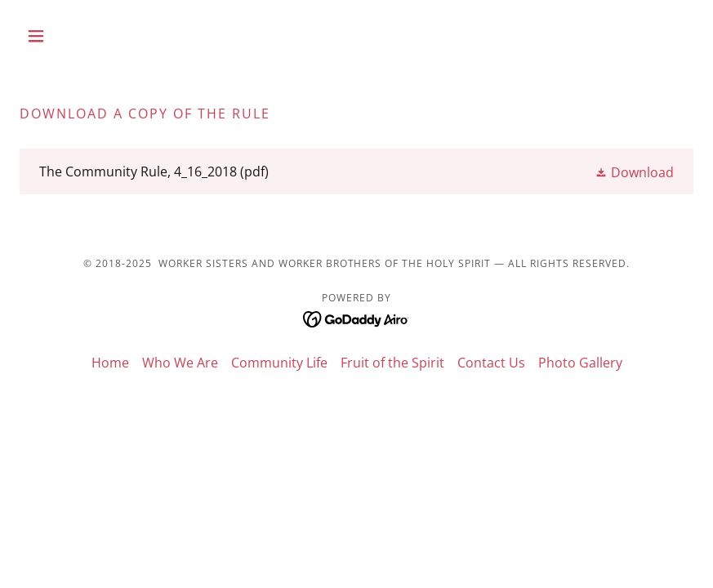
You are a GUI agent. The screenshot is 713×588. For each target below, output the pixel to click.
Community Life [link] (279, 363)
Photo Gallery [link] (580, 363)
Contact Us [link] (491, 363)
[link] (356, 171)
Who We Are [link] (180, 363)
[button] (70, 36)
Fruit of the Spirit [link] (392, 363)
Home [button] (110, 363)
